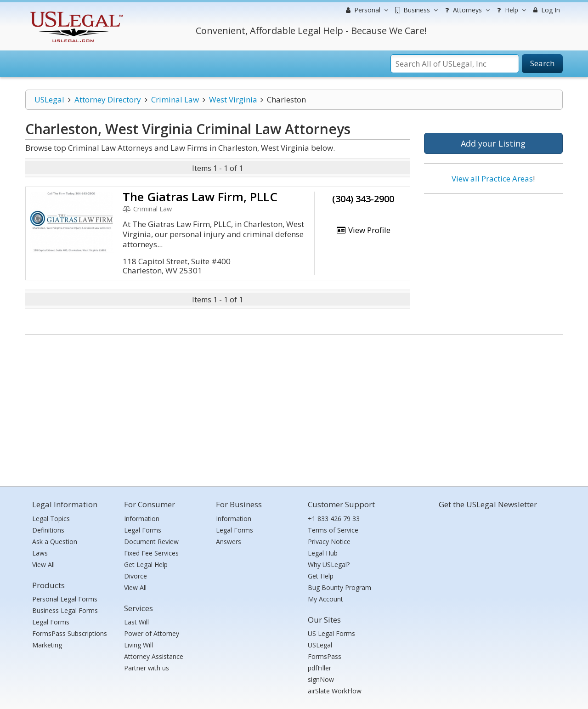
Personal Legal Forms (65, 599)
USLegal (49, 99)
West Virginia (233, 99)
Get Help (321, 576)
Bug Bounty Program (339, 587)
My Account (325, 599)
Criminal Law (175, 99)
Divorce (136, 576)
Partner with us (147, 668)
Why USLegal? (329, 564)
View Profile (363, 230)
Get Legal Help (146, 564)
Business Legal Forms (65, 610)
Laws (40, 553)
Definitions (48, 530)
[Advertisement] (493, 261)
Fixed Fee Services (151, 553)
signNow (321, 679)
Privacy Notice (329, 542)
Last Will (136, 622)
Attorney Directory (108, 99)
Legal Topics (51, 519)
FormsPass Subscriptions (70, 633)
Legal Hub (323, 553)
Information (142, 519)
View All (43, 564)
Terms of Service (333, 530)
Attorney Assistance (154, 656)
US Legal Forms (331, 633)
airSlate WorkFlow (335, 691)
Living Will (139, 645)
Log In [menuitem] (546, 10)
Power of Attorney (152, 633)
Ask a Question (55, 542)
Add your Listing (493, 143)
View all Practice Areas (492, 179)
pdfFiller (319, 668)
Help (510, 10)
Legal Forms (51, 622)
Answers (229, 542)
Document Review (151, 542)
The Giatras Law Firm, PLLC (200, 197)
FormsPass (325, 656)
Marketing (47, 645)
